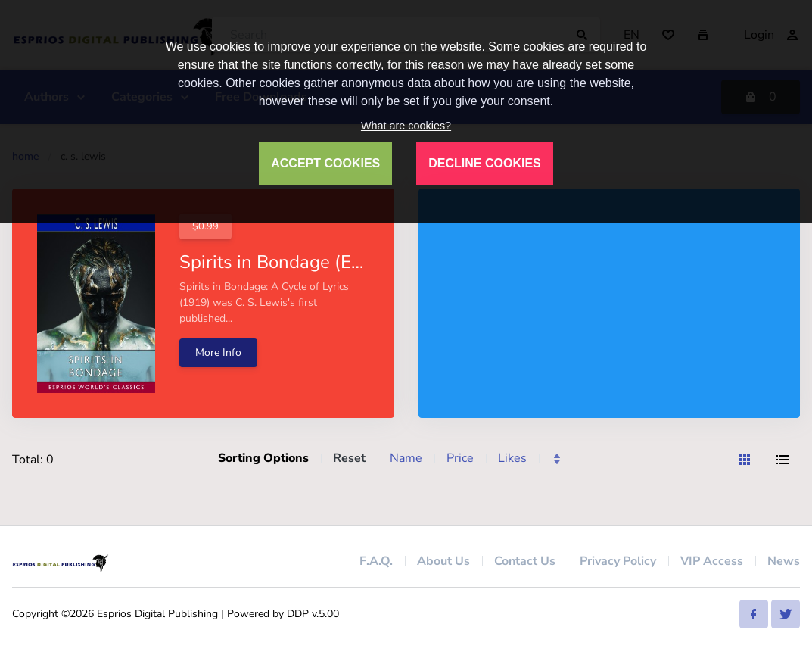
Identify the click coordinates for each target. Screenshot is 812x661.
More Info (218, 352)
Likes (512, 458)
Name (406, 458)
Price (460, 458)
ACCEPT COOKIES (325, 163)
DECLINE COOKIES (484, 163)
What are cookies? (406, 126)
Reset (349, 458)
